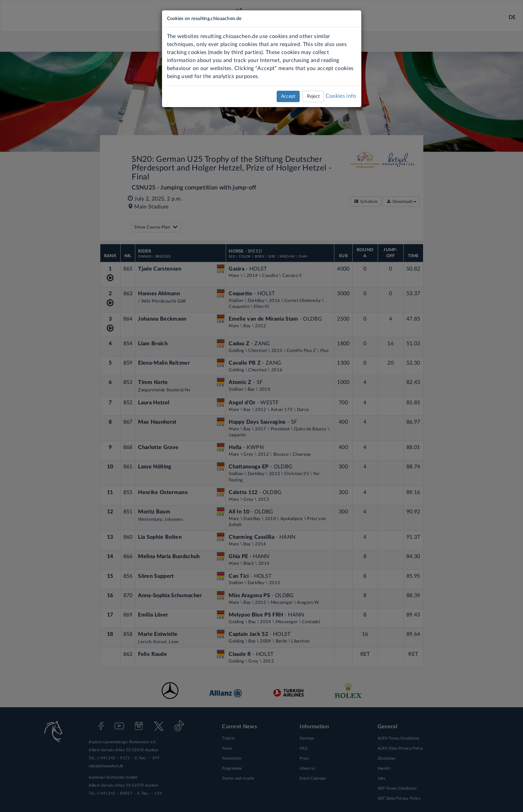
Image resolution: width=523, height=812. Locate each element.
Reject (313, 96)
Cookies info (341, 96)
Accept (288, 96)
